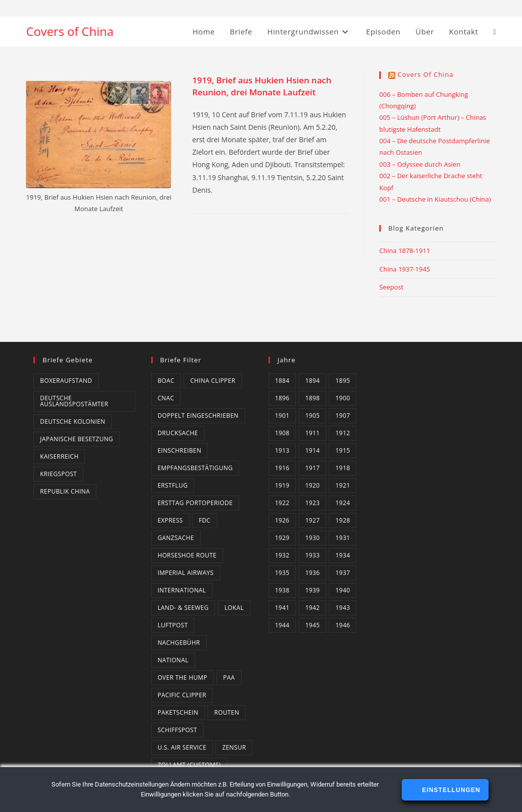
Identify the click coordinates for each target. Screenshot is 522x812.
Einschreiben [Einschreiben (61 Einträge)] (180, 450)
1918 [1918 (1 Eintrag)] (343, 468)
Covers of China (70, 31)
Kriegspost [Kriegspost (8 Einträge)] (58, 474)
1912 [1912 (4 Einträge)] (343, 433)
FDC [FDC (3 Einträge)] (205, 520)
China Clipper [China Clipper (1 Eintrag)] (213, 381)
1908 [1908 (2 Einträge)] (282, 433)
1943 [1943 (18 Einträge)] (343, 608)
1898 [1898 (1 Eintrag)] (313, 398)
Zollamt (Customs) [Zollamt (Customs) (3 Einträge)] (189, 765)
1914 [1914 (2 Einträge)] (313, 450)
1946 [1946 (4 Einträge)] (343, 625)
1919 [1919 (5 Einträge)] (282, 485)
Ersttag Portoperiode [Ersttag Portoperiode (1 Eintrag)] (195, 503)
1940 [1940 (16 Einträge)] (343, 590)
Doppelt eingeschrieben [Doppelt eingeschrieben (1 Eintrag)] (198, 415)
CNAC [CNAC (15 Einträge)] (166, 398)
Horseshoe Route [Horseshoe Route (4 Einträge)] (187, 555)
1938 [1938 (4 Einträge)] (282, 590)
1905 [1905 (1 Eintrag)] (313, 415)
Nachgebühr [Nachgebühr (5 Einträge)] (179, 643)
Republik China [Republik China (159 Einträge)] (65, 491)
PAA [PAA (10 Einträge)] (229, 677)
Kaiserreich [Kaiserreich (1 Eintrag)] (59, 456)
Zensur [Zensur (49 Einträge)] (234, 747)
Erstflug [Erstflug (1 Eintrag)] (173, 485)
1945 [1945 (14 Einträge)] (313, 625)
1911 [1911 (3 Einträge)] (313, 433)
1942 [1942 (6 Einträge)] (313, 608)
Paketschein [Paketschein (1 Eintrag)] (178, 712)
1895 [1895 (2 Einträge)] (343, 381)
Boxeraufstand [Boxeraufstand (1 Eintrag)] (66, 381)
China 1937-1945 (405, 269)
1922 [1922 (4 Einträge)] (282, 503)
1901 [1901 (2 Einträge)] (282, 415)
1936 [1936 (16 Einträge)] (313, 573)
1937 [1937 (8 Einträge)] (343, 573)
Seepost (391, 287)
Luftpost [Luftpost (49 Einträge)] (173, 625)
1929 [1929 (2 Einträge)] (282, 538)
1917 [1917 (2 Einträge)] (313, 468)
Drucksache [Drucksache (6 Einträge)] (178, 433)
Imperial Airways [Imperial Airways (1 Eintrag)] (186, 573)
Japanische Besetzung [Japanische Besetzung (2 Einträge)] (76, 439)
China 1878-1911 (405, 251)
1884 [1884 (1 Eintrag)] (282, 381)
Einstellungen (450, 790)
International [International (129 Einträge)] (182, 590)
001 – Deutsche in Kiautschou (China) (435, 199)
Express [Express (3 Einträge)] (170, 520)
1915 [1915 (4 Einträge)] (343, 450)
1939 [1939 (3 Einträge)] (313, 590)
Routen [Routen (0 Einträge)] (227, 712)
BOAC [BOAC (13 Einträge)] (166, 381)
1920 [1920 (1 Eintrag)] (313, 485)
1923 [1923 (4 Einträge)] (313, 503)
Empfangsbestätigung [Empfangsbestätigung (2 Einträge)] (195, 468)
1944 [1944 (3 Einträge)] (282, 625)
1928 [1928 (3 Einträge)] (343, 520)
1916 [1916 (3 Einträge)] (282, 468)
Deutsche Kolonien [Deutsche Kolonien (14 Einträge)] (73, 421)
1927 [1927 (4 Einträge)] (313, 520)
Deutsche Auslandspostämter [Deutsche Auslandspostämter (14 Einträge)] (74, 401)
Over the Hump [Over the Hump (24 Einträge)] (183, 677)
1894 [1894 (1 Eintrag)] (313, 381)
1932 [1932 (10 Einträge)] (282, 555)
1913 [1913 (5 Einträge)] (282, 450)
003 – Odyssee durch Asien (420, 164)
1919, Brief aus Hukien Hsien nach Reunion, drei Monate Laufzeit (262, 86)
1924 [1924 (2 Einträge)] (343, 503)
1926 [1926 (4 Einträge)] (282, 520)
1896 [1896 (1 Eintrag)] (282, 398)
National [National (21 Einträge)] (173, 660)
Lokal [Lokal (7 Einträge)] (234, 608)
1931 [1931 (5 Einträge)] (343, 538)
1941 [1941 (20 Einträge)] (282, 608)
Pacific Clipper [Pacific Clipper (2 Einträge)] (182, 695)
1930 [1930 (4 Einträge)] (313, 538)
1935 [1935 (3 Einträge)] (282, 573)
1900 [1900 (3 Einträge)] (343, 398)
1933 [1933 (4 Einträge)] (313, 555)
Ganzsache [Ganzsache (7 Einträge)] (176, 538)
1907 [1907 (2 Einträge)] (343, 415)
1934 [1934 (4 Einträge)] (343, 555)
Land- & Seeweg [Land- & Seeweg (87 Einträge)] (183, 608)
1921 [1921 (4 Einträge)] (343, 485)
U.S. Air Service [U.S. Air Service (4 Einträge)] (182, 747)
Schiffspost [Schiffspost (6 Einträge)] (177, 730)
